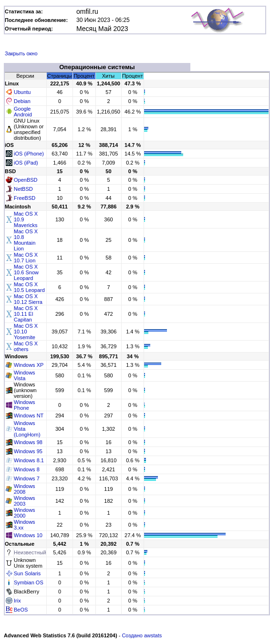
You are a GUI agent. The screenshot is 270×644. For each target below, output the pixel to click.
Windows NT (29, 415)
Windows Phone (25, 405)
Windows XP (29, 365)
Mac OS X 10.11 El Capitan (26, 314)
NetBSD (23, 189)
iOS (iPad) (26, 163)
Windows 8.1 (29, 460)
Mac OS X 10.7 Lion (26, 258)
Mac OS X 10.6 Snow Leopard (26, 272)
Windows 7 (27, 478)
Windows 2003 (25, 501)
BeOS (21, 610)
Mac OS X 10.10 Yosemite (26, 332)
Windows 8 (27, 469)
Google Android (23, 112)
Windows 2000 (25, 513)
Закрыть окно (21, 53)
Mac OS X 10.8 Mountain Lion (26, 240)
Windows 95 (28, 451)
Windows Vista (25, 375)
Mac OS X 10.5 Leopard (29, 287)
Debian (22, 101)
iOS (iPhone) (29, 154)
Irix (17, 601)
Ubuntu (22, 92)
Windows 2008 (25, 489)
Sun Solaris (27, 573)
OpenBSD (26, 180)
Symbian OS (29, 582)
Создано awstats (142, 635)
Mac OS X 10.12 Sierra (28, 299)
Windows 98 (28, 442)
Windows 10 (28, 535)
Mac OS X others (26, 346)
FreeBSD (25, 198)
